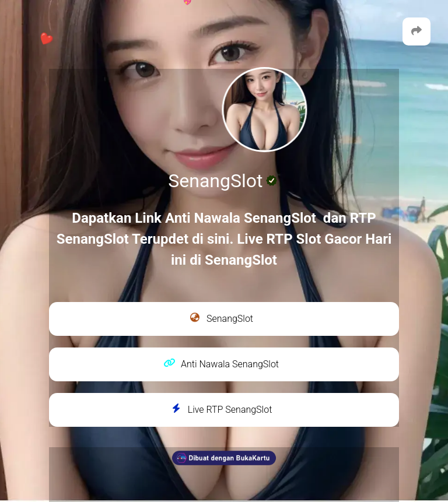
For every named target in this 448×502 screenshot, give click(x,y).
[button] (416, 31)
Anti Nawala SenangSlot (221, 364)
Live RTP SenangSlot (221, 409)
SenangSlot (221, 318)
